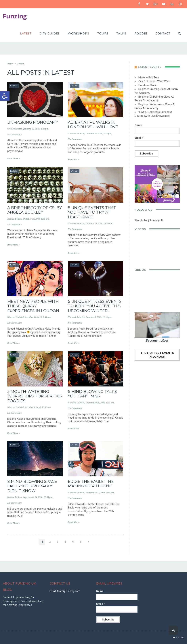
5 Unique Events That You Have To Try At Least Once (92, 212)
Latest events (150, 67)
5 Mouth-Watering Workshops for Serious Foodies (35, 396)
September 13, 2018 (95, 493)
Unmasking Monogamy (33, 122)
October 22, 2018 (94, 134)
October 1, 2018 (33, 407)
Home (10, 64)
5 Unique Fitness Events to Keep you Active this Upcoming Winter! (95, 306)
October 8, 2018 (93, 317)
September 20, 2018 (95, 403)
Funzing (180, 638)
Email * (139, 138)
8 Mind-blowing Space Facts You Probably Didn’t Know (32, 486)
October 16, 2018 (32, 219)
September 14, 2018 (33, 497)
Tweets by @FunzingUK (149, 220)
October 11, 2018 (33, 317)
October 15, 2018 (94, 224)
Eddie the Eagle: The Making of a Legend (91, 484)
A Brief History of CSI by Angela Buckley (35, 210)
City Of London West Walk (154, 81)
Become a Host (157, 340)
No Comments (15, 135)
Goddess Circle (148, 85)
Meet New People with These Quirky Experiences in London (33, 306)
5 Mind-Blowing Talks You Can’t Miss (92, 394)
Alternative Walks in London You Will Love (93, 125)
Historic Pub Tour (149, 78)
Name (138, 125)
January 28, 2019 (31, 129)
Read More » (14, 158)
